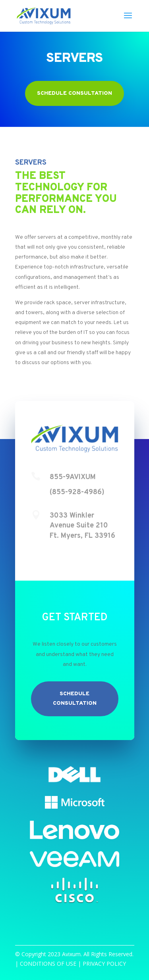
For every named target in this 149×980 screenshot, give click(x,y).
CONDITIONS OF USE (48, 964)
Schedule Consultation (74, 93)
